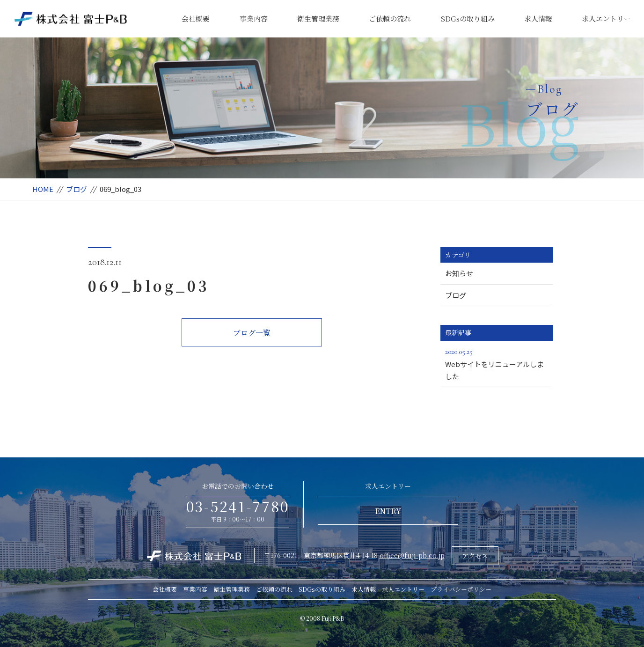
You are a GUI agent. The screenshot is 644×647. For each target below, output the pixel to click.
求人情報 (538, 18)
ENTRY (388, 511)
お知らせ (459, 273)
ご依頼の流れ (390, 18)
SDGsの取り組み (468, 18)
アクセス (475, 556)
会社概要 (196, 18)
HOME (43, 189)
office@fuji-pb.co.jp (412, 555)
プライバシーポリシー (461, 589)
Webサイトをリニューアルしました (497, 363)
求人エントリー (606, 18)
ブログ (77, 189)
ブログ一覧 (252, 333)
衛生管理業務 (318, 18)
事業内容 (254, 18)
